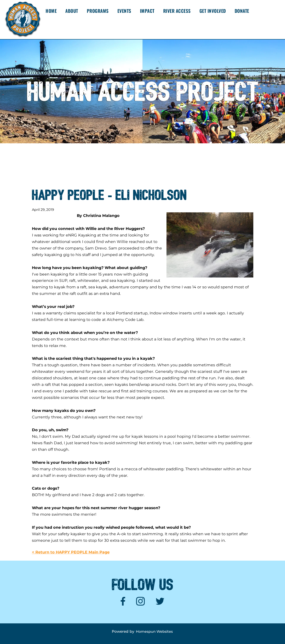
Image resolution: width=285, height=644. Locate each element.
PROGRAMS (98, 11)
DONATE (242, 11)
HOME (51, 11)
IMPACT (147, 11)
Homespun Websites (154, 632)
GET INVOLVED (213, 11)
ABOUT (72, 11)
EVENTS (124, 11)
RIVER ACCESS (177, 11)
